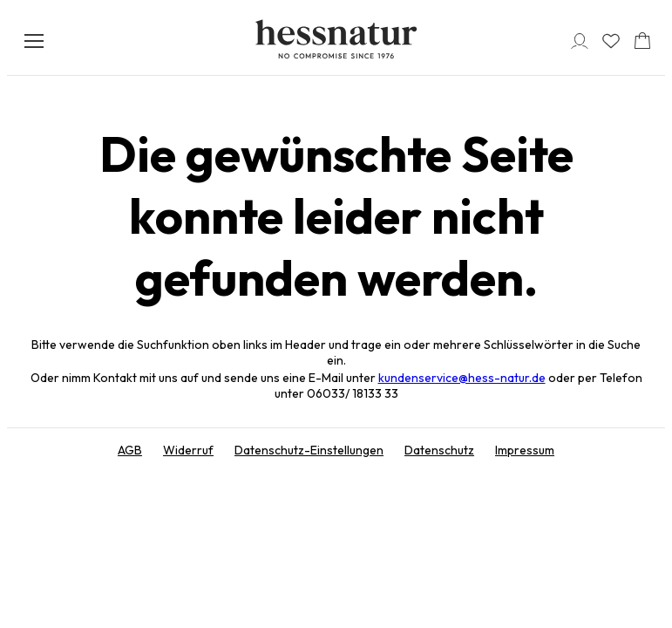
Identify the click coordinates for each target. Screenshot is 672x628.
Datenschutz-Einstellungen (309, 450)
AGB (130, 450)
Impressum (525, 450)
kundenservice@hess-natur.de (462, 378)
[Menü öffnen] (34, 41)
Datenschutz (439, 450)
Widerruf (188, 450)
